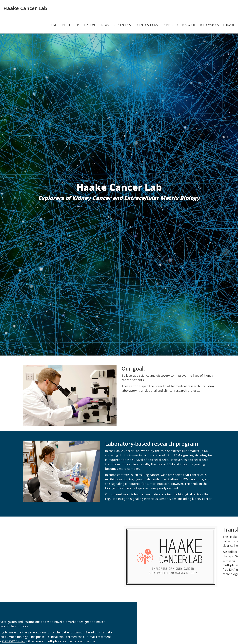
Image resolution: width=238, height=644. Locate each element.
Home (53, 25)
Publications (87, 25)
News (105, 25)
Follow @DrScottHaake (217, 25)
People (67, 25)
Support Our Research (179, 25)
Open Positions (147, 25)
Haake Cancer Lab (25, 8)
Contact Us (122, 25)
